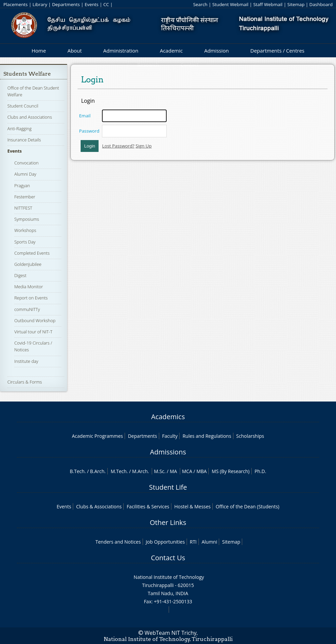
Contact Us (168, 558)
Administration (121, 51)
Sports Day (25, 242)
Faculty (170, 436)
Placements (16, 4)
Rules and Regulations (207, 436)
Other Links (168, 522)
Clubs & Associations (99, 506)
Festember (25, 197)
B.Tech (77, 471)
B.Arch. (98, 471)
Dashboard (321, 4)
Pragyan (22, 186)
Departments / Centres (277, 51)
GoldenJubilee (28, 264)
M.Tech (119, 471)
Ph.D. (260, 471)
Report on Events (31, 298)
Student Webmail (230, 4)
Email (85, 116)
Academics (168, 417)
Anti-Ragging (19, 129)
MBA (202, 471)
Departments (66, 4)
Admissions (168, 452)
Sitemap (296, 4)
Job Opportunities (165, 542)
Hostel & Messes (192, 506)
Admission (217, 51)
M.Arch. (141, 471)
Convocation (26, 163)
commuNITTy (27, 309)
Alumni (209, 542)
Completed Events (32, 253)
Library (40, 4)
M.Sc (159, 471)
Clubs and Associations (30, 117)
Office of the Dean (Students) (248, 506)
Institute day (26, 361)
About (75, 51)
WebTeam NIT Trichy (171, 633)
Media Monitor (28, 287)
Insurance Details (24, 140)
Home (39, 51)
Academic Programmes (97, 436)
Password (89, 131)
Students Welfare (27, 74)
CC (106, 4)
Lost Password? (118, 146)
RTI (193, 542)
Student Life (168, 487)
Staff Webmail (268, 4)
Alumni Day (25, 174)
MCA (187, 471)
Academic (171, 51)
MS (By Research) (231, 471)
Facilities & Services (148, 506)
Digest (20, 275)
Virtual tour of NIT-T (33, 332)
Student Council (23, 106)
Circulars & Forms (25, 382)
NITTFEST (23, 208)
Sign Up (143, 146)
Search (200, 4)
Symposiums (27, 219)
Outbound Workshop (35, 320)
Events (92, 4)
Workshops (25, 230)
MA (173, 471)
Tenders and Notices (118, 542)
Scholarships (250, 436)
